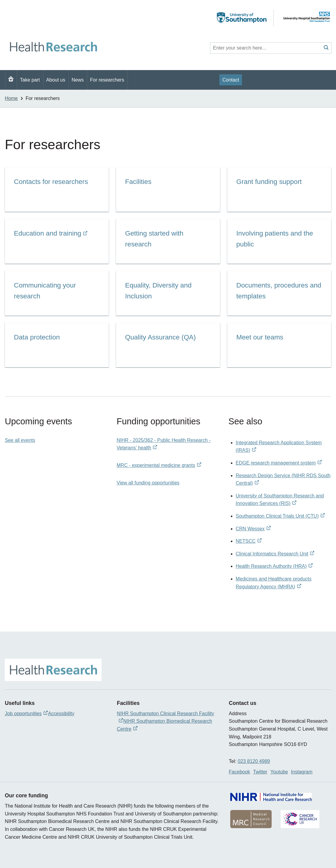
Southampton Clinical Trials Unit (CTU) (280, 516)
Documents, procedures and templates (279, 291)
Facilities (138, 182)
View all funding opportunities (148, 483)
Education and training (51, 234)
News (78, 80)
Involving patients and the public (275, 239)
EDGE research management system (279, 463)
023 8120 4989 (254, 761)
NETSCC (249, 541)
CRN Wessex (253, 529)
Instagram (302, 772)
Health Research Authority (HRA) (274, 566)
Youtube (279, 772)
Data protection (37, 337)
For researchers (107, 80)
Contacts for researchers (51, 182)
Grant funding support (269, 182)
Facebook (239, 772)
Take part (30, 80)
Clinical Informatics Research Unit (275, 554)
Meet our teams (260, 337)
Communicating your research (45, 291)
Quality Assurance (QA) (160, 337)
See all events (20, 440)
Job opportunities (26, 714)
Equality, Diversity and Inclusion (158, 291)
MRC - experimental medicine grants (159, 465)
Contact (231, 80)
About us (56, 80)
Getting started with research (154, 239)
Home (11, 98)
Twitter (260, 772)
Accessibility (61, 714)
